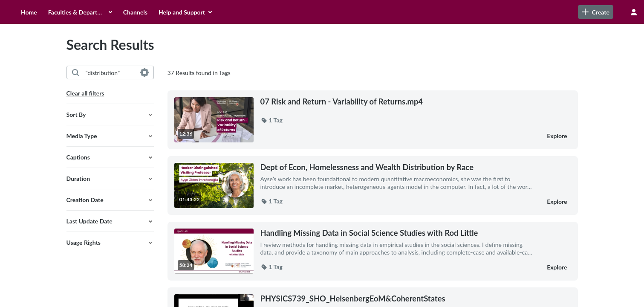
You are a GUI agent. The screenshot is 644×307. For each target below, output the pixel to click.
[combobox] (110, 72)
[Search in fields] (144, 72)
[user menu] (634, 12)
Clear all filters (85, 93)
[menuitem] (89, 12)
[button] (110, 115)
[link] (519, 12)
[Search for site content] (589, 12)
